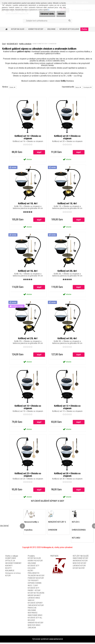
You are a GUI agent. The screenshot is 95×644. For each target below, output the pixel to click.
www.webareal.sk (56, 640)
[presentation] (22, 527)
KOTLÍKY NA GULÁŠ (18, 29)
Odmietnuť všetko (42, 14)
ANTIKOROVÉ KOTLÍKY (80, 562)
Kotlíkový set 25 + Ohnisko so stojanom (28, 476)
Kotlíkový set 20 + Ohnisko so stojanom (67, 137)
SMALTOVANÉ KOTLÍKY (80, 560)
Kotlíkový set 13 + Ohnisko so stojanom (67, 408)
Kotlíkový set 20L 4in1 (67, 272)
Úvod (4, 44)
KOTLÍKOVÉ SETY (12, 44)
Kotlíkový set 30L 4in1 (67, 339)
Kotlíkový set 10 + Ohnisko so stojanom (28, 408)
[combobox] (78, 87)
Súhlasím (59, 14)
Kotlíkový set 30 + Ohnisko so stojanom (67, 476)
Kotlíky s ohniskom (25, 44)
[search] (69, 21)
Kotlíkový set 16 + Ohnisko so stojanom (28, 137)
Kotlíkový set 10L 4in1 (28, 204)
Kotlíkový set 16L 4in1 (28, 272)
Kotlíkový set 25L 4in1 (28, 339)
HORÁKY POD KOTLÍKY (36, 29)
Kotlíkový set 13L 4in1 (67, 204)
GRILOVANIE (51, 29)
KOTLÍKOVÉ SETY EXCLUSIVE (69, 29)
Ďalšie (84, 29)
